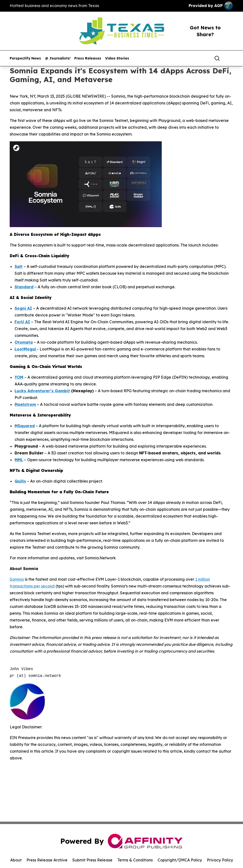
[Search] (217, 58)
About (16, 860)
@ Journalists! (58, 58)
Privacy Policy (220, 860)
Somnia (17, 579)
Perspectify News (25, 58)
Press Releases (88, 58)
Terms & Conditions (135, 860)
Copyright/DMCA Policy (180, 860)
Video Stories (117, 58)
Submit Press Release (92, 860)
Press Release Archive (47, 860)
